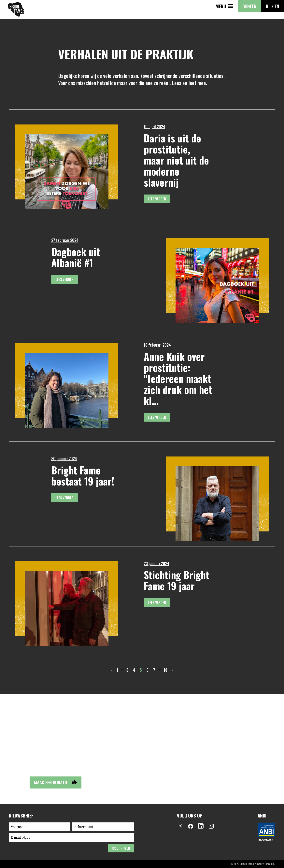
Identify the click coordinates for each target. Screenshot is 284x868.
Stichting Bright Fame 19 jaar (177, 580)
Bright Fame (16, 10)
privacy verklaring (265, 864)
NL (268, 6)
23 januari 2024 (156, 563)
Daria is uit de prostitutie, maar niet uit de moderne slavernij (176, 160)
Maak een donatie (52, 783)
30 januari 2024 (64, 458)
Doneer (249, 6)
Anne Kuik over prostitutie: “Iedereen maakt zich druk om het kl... (178, 378)
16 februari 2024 (157, 345)
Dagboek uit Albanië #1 (76, 257)
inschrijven (121, 848)
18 (165, 670)
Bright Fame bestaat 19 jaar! (83, 475)
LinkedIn (201, 826)
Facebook (191, 826)
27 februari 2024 (65, 240)
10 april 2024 (154, 126)
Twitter (180, 826)
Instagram (211, 826)
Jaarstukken (265, 840)
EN (277, 6)
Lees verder (157, 199)
